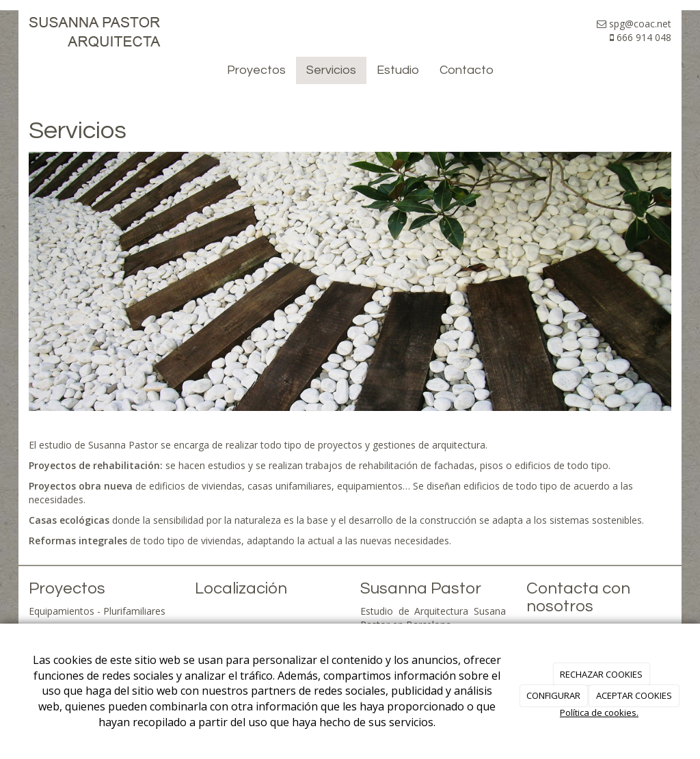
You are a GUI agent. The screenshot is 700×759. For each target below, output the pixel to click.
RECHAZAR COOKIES (601, 674)
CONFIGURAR (553, 695)
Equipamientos (62, 611)
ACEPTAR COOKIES (634, 695)
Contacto (467, 70)
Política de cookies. (599, 713)
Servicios (331, 70)
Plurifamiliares (134, 611)
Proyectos (256, 70)
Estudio (398, 70)
